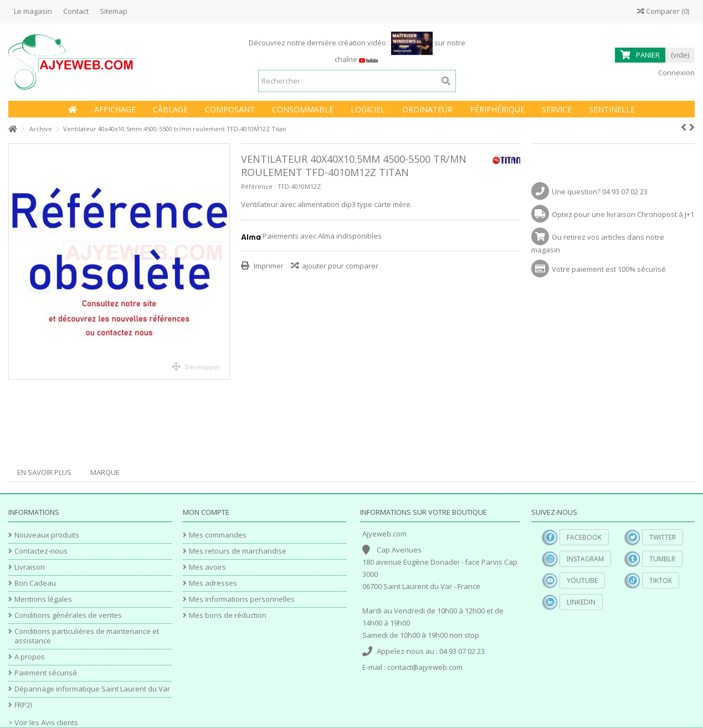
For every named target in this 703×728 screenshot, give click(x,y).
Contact (76, 11)
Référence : (258, 186)
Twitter (663, 537)
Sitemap (114, 11)
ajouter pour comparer (340, 266)
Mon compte (206, 512)
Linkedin (581, 602)
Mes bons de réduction (228, 615)
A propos (30, 657)
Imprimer (268, 266)
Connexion (676, 73)
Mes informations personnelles (242, 599)
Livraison (30, 567)
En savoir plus (44, 472)
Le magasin (33, 11)
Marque (105, 472)
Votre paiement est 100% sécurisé (609, 269)
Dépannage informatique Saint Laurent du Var (92, 689)
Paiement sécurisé (46, 673)
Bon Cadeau (35, 583)
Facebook (584, 537)
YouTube (582, 580)
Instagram (585, 559)
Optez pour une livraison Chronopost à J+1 (623, 214)
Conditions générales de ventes (68, 615)
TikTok (661, 580)
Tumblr (662, 559)
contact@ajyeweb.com (425, 667)
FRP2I (23, 705)
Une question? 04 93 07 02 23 (600, 192)
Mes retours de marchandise (238, 551)
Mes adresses (213, 583)
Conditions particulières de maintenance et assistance (87, 636)
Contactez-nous (41, 551)
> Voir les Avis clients (43, 722)
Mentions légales (43, 599)
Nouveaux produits (47, 535)
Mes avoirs (207, 567)
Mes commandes (218, 535)
